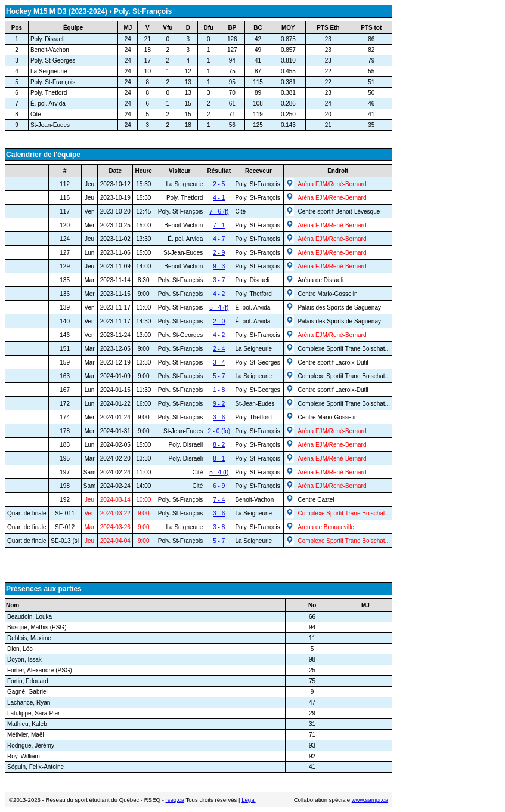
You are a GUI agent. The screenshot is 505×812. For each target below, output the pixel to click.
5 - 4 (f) (219, 308)
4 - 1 (219, 198)
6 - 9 (219, 486)
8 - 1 (219, 459)
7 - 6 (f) (219, 212)
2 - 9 (219, 253)
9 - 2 (219, 404)
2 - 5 (219, 184)
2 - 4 (219, 349)
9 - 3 (219, 266)
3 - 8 (219, 527)
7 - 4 (219, 500)
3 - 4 (219, 362)
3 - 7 (219, 280)
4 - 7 (219, 239)
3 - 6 (219, 417)
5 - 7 (219, 376)
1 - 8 (219, 390)
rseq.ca (175, 800)
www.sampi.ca (370, 800)
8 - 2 (219, 445)
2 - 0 (219, 321)
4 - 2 (219, 294)
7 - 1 (219, 225)
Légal (248, 800)
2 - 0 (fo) (219, 431)
